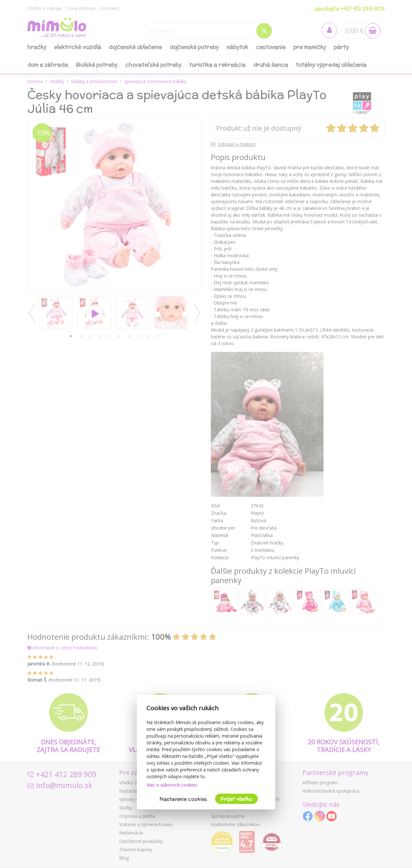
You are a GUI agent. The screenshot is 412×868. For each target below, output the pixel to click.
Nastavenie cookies (183, 799)
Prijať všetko (236, 799)
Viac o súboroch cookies (172, 785)
